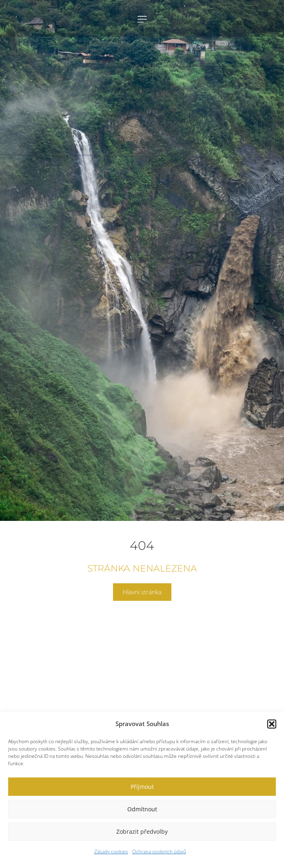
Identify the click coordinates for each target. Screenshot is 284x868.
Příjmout (142, 787)
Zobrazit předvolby (142, 831)
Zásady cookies (111, 851)
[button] (272, 724)
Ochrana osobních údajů (159, 851)
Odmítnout (142, 809)
